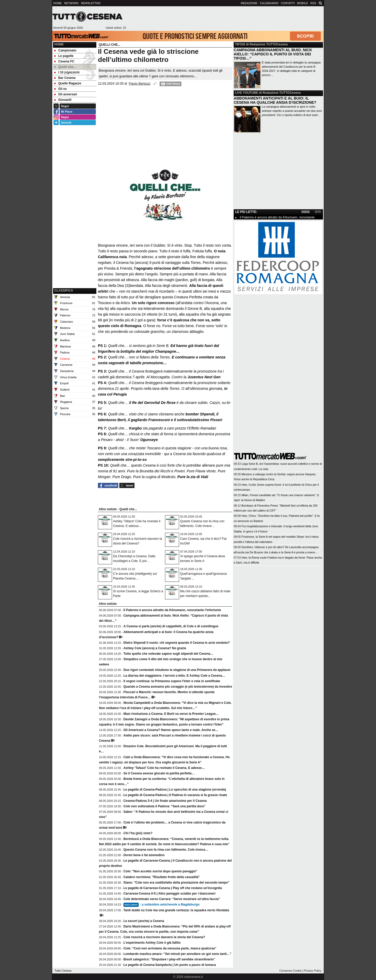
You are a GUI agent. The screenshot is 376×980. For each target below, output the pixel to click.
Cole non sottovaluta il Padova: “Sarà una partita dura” (164, 806)
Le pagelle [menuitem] (64, 56)
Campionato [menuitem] (65, 50)
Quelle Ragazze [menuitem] (68, 83)
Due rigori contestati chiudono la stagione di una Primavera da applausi (177, 670)
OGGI (305, 212)
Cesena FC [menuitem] (64, 61)
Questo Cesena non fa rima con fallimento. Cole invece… (166, 850)
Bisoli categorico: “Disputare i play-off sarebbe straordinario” (169, 959)
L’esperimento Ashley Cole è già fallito (152, 943)
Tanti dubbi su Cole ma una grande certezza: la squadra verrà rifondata (176, 910)
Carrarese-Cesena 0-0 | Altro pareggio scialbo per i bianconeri (169, 894)
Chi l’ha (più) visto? (138, 833)
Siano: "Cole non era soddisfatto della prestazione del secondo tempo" (176, 883)
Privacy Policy (313, 971)
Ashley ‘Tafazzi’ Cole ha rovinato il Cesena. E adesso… (164, 768)
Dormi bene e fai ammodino (144, 855)
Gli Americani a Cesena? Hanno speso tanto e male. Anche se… (171, 730)
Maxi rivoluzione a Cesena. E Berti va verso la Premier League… (171, 714)
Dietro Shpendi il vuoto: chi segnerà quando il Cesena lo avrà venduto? (177, 643)
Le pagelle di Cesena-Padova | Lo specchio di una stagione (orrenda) (175, 790)
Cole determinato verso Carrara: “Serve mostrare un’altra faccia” (172, 899)
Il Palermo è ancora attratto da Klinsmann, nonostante (277, 217)
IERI (318, 212)
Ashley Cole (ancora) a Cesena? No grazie (155, 648)
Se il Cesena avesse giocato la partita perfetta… (159, 773)
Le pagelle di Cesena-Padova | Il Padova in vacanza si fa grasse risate (175, 795)
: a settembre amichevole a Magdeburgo (162, 904)
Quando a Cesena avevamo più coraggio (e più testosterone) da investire (178, 687)
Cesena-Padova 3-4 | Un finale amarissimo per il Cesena (165, 801)
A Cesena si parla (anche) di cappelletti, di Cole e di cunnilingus (171, 626)
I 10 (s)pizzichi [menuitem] (67, 72)
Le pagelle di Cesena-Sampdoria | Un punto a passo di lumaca (170, 965)
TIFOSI (240, 44)
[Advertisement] (225, 19)
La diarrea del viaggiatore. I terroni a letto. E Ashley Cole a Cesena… (174, 676)
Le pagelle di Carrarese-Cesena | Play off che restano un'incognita (173, 888)
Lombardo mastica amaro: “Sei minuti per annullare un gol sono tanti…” (177, 954)
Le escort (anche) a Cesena (144, 921)
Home (59, 44)
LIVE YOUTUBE (246, 93)
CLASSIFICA (64, 291)
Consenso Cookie (290, 971)
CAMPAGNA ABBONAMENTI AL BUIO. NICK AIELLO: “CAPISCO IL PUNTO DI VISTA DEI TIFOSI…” (273, 54)
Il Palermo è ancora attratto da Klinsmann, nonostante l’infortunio (172, 610)
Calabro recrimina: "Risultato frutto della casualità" (162, 877)
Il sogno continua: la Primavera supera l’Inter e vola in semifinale (172, 681)
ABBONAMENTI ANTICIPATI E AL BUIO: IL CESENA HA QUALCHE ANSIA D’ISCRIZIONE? (275, 100)
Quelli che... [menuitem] (65, 67)
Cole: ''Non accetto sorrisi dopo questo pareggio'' (160, 871)
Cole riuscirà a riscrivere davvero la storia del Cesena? (164, 937)
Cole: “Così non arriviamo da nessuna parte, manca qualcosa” (170, 948)
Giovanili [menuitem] (63, 100)
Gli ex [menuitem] (61, 89)
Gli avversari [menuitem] (66, 94)
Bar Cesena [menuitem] (65, 78)
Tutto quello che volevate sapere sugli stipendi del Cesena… (169, 654)
